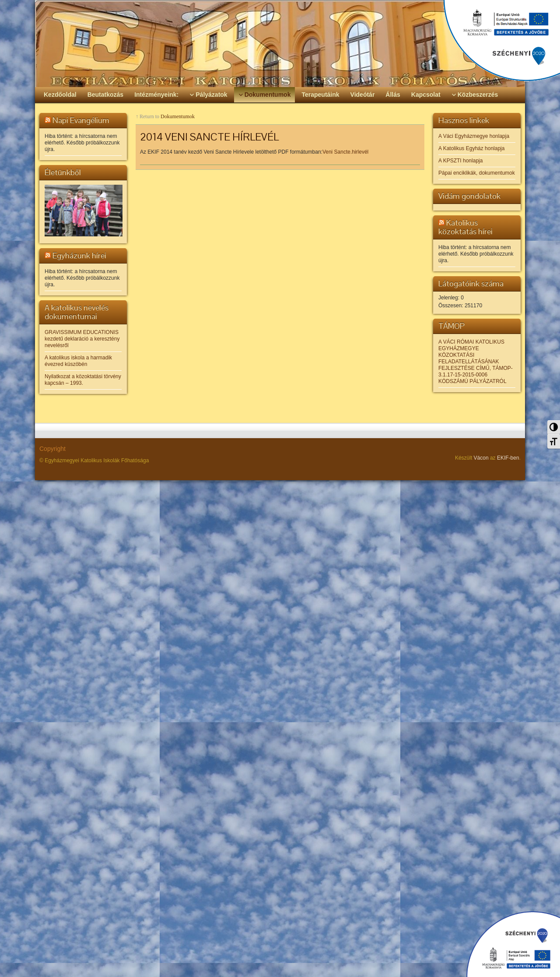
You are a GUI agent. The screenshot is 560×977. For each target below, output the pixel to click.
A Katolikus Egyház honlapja (471, 148)
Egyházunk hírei (79, 255)
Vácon (481, 458)
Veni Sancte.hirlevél (345, 152)
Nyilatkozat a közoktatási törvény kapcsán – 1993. (83, 380)
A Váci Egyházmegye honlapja (474, 136)
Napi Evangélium (81, 120)
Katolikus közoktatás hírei (465, 227)
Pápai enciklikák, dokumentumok (477, 173)
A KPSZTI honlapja (460, 161)
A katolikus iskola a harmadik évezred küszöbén (78, 361)
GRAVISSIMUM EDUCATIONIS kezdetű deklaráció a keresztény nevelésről (82, 339)
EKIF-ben (508, 458)
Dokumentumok (178, 116)
